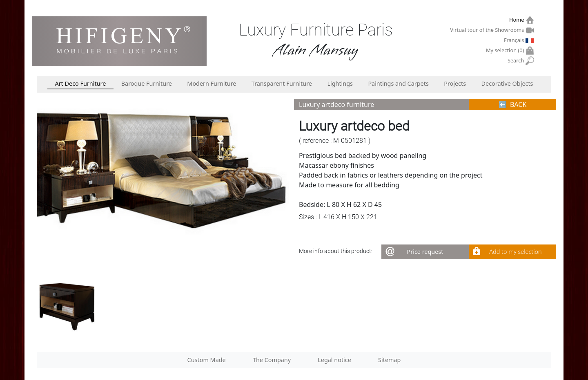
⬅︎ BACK (513, 104)
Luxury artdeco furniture (336, 104)
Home (518, 20)
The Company (272, 360)
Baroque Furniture (147, 83)
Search (517, 61)
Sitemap (389, 360)
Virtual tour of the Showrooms (488, 30)
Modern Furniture (212, 83)
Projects (455, 83)
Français (515, 40)
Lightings (340, 83)
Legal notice (334, 360)
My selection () (506, 50)
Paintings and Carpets (398, 83)
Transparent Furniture (282, 83)
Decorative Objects (507, 83)
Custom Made (207, 360)
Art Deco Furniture (80, 83)
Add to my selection (515, 252)
